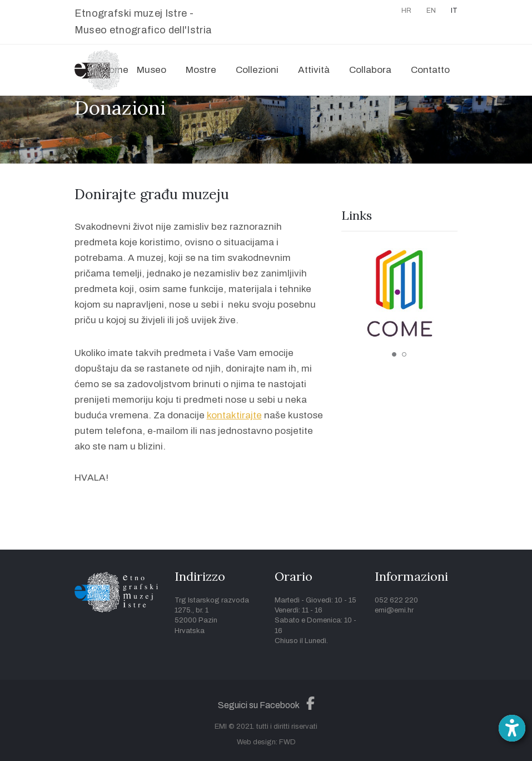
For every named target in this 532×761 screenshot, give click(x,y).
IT (454, 11)
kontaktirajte (234, 415)
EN (431, 11)
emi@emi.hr (394, 610)
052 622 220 (396, 600)
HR (406, 11)
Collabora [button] (370, 70)
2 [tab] (404, 354)
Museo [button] (151, 70)
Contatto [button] (430, 70)
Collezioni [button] (257, 70)
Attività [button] (314, 70)
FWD (287, 742)
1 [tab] (394, 354)
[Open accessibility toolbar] (512, 728)
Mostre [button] (201, 70)
